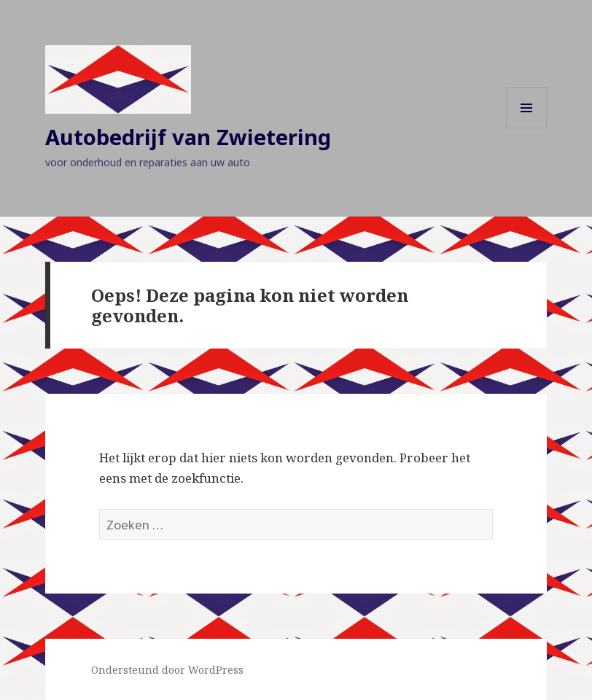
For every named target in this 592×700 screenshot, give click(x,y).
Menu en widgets (527, 128)
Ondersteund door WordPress (167, 670)
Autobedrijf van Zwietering (188, 137)
